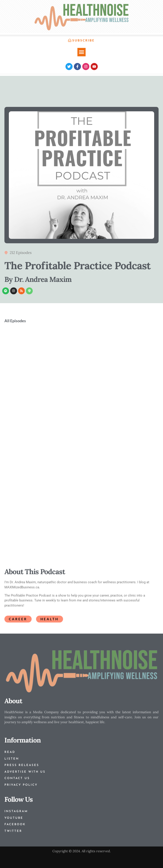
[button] (82, 52)
